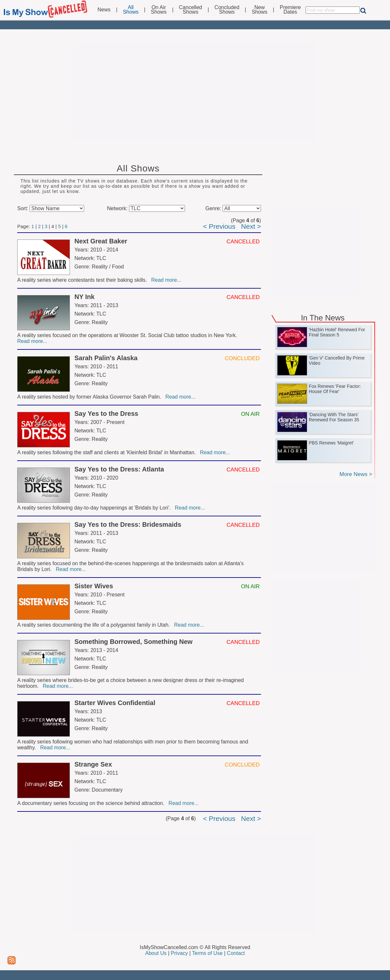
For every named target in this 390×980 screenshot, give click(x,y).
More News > (356, 474)
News (104, 10)
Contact (236, 953)
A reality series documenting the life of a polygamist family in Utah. (95, 625)
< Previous (219, 226)
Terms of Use (207, 953)
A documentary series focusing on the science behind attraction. (92, 803)
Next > (251, 226)
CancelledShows (191, 10)
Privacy (179, 953)
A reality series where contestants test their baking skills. (84, 280)
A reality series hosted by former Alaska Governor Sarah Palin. (91, 397)
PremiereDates (290, 10)
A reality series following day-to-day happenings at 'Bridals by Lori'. (95, 508)
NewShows (260, 10)
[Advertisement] (195, 92)
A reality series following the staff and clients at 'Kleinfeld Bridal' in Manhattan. (108, 452)
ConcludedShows (227, 10)
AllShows (131, 10)
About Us (156, 953)
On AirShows (159, 10)
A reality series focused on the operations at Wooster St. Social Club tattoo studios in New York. (128, 335)
